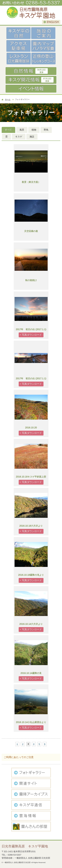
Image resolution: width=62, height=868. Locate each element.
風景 (22, 130)
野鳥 (46, 130)
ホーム (8, 99)
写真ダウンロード (32, 335)
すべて (8, 130)
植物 (34, 130)
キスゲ (19, 137)
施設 (32, 137)
